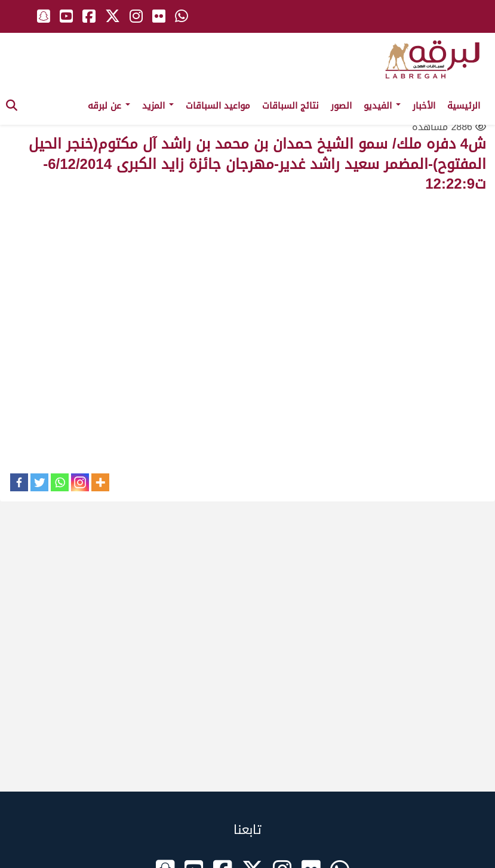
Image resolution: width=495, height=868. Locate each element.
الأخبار (424, 106)
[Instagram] (80, 482)
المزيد (158, 106)
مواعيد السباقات (218, 106)
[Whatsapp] (60, 482)
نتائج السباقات (290, 106)
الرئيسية (464, 106)
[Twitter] (39, 482)
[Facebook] (19, 482)
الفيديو (382, 106)
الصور (341, 106)
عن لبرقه (109, 106)
